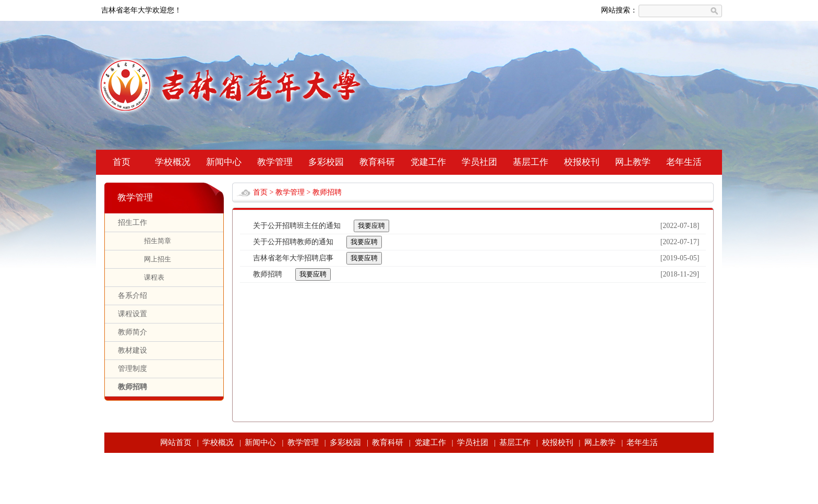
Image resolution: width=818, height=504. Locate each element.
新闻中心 (224, 162)
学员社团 (479, 162)
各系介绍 (133, 296)
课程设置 (133, 314)
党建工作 (428, 162)
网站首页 (176, 442)
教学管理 (275, 162)
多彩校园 (326, 162)
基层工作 (531, 162)
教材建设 (133, 350)
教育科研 (377, 162)
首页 (122, 162)
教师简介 (133, 332)
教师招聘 (133, 387)
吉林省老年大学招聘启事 (293, 258)
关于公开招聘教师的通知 (293, 242)
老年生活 (684, 162)
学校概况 (173, 162)
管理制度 (133, 369)
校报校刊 (582, 162)
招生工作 (133, 223)
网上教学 (633, 162)
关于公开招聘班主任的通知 (297, 226)
